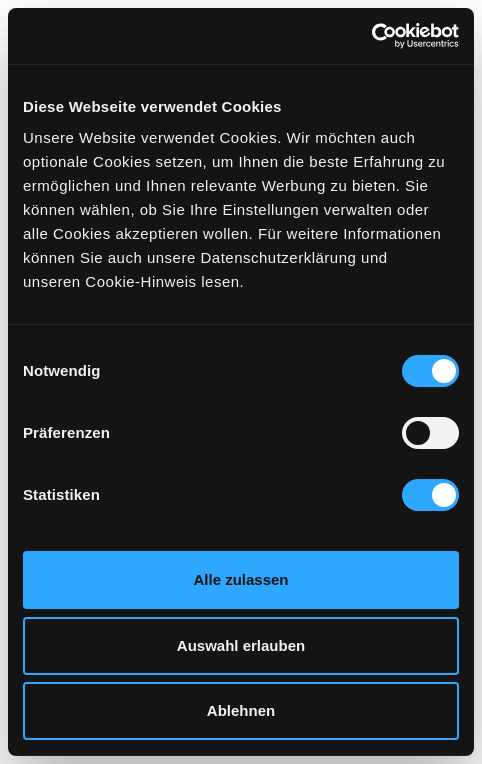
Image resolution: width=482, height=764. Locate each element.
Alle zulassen (240, 579)
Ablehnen (241, 710)
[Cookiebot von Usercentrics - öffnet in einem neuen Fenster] (371, 36)
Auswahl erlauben (241, 645)
